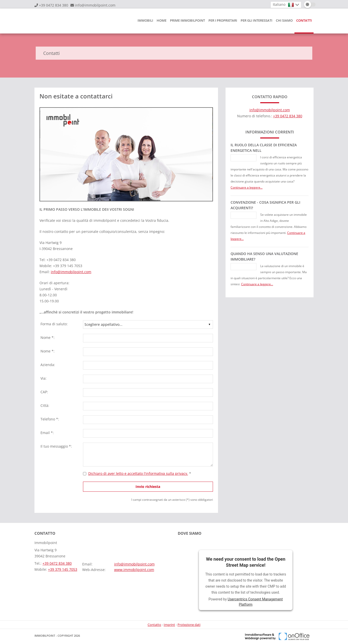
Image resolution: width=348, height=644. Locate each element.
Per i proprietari (223, 20)
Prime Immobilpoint (187, 20)
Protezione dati (189, 625)
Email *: (47, 433)
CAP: (44, 392)
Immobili (145, 20)
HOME (162, 20)
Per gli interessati (256, 20)
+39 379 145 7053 (63, 569)
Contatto (154, 625)
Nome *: (48, 337)
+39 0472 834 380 (54, 5)
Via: (43, 378)
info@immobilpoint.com (95, 5)
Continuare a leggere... (247, 187)
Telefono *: (50, 419)
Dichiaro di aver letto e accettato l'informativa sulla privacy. (138, 473)
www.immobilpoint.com (134, 570)
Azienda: (48, 365)
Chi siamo (284, 20)
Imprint (169, 625)
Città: (45, 405)
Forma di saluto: (54, 324)
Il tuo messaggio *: (56, 446)
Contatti (304, 20)
